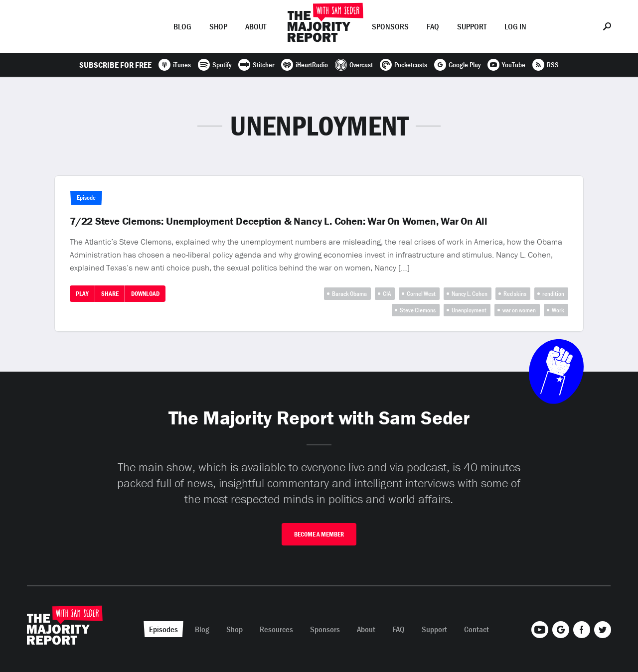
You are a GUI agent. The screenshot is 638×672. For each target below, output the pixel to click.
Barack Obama (349, 294)
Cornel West (421, 294)
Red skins (515, 294)
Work (558, 310)
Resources (276, 629)
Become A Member (319, 534)
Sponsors (390, 26)
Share (110, 294)
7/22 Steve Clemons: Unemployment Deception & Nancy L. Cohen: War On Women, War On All (279, 221)
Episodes (139, 26)
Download (145, 294)
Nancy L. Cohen (470, 294)
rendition (553, 294)
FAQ (433, 26)
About (256, 26)
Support (472, 26)
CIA (387, 294)
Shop (218, 26)
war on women (519, 310)
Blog (182, 26)
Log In (515, 26)
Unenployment (469, 310)
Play (82, 294)
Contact (477, 629)
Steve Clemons (418, 310)
